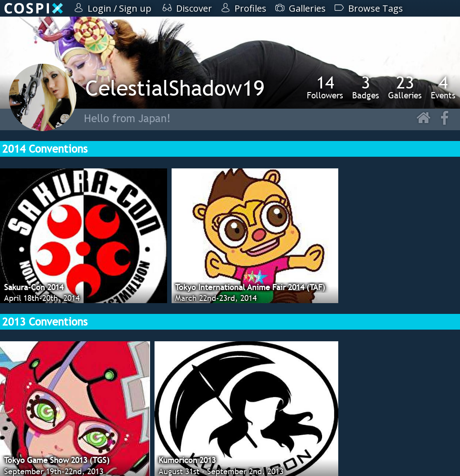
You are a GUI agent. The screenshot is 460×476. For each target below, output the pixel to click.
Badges (366, 87)
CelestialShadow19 (175, 88)
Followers (325, 87)
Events (443, 87)
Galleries (405, 87)
